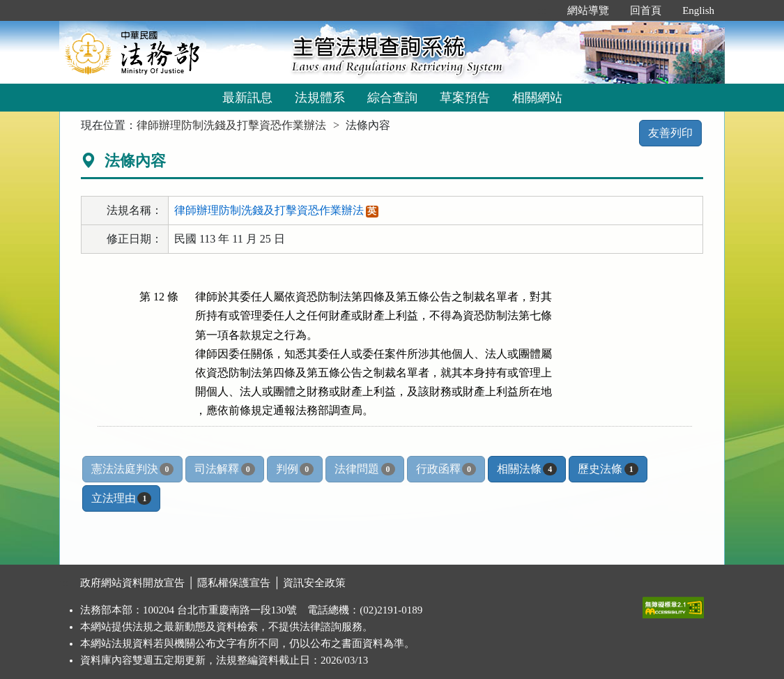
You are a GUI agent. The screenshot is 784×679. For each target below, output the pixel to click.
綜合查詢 (392, 98)
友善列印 (670, 133)
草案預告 (465, 98)
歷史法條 (608, 469)
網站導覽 (588, 10)
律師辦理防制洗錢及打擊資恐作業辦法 (231, 125)
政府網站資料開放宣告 (132, 583)
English (698, 10)
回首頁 (646, 10)
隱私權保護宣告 (234, 583)
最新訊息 (247, 98)
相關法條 (527, 469)
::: (543, 10)
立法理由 (121, 498)
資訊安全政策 (314, 583)
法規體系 (320, 98)
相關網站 (537, 98)
